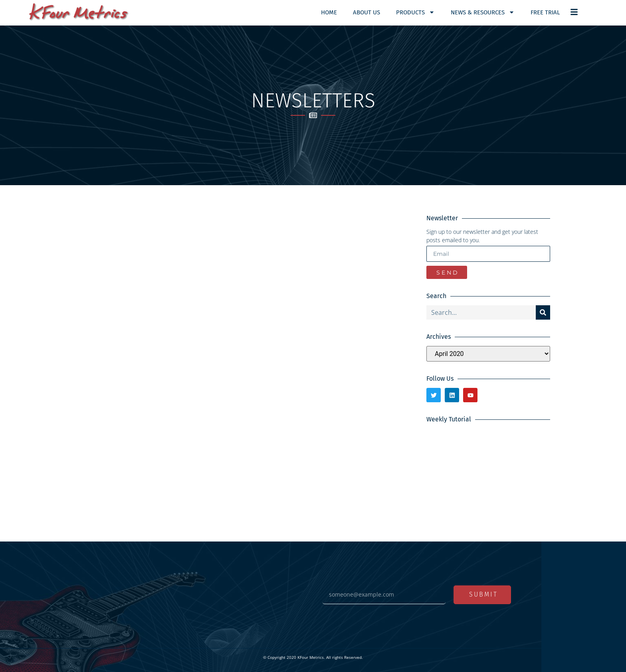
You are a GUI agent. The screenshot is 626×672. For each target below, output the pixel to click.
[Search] (543, 312)
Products (415, 12)
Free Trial (545, 12)
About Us (366, 12)
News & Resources (483, 12)
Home (329, 12)
